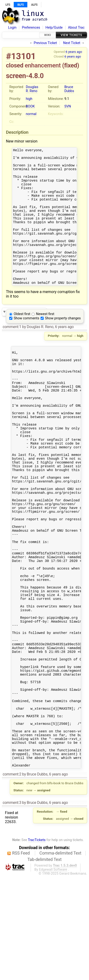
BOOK (30, 106)
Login (12, 28)
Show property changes (63, 344)
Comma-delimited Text (60, 958)
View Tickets (71, 35)
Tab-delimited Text (45, 964)
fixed (71, 65)
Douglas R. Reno (32, 89)
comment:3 (12, 907)
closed (15, 65)
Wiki (48, 35)
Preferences (31, 28)
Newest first (45, 340)
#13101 (21, 56)
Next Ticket (72, 43)
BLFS (20, 5)
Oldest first (22, 340)
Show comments (27, 344)
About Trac (76, 28)
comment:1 (12, 352)
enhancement (43, 65)
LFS (8, 5)
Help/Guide (54, 28)
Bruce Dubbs (69, 89)
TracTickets (37, 944)
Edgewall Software (53, 974)
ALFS (34, 5)
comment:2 (12, 879)
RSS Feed (21, 958)
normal (31, 114)
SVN (68, 106)
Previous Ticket (45, 43)
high (29, 99)
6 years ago (74, 52)
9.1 (67, 99)
